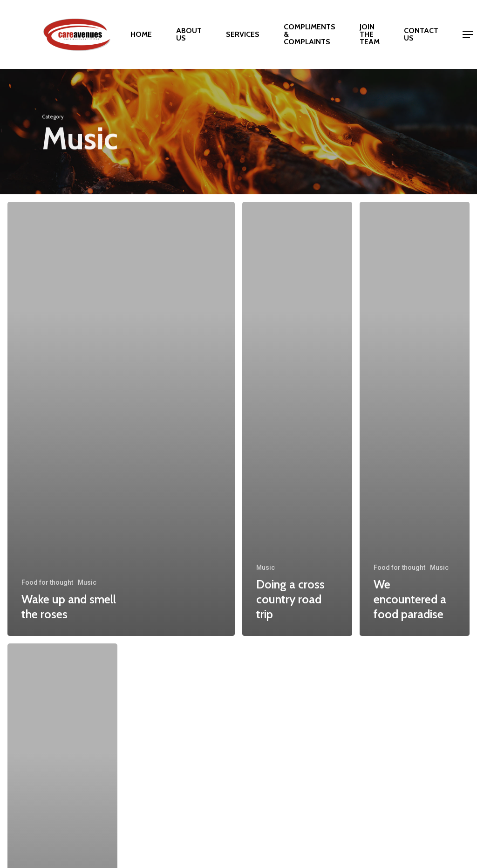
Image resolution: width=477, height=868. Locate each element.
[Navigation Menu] (468, 35)
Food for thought (47, 582)
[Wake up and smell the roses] (121, 419)
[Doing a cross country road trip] (297, 419)
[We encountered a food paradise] (415, 419)
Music (87, 582)
